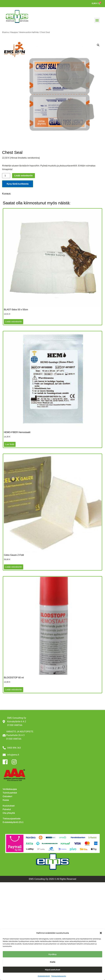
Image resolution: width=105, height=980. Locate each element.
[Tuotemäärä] (6, 176)
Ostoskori (7, 796)
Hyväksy (52, 954)
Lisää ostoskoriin (24, 176)
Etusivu (6, 32)
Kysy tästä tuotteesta (18, 184)
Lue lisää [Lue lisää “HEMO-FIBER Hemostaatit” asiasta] (10, 444)
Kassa (6, 800)
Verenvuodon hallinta (29, 32)
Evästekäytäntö (44, 976)
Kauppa (14, 32)
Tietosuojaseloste (12, 819)
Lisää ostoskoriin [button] (14, 322)
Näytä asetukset (53, 970)
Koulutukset (9, 806)
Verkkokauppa (10, 789)
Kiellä (53, 962)
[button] (101, 933)
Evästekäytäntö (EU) (13, 822)
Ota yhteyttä (9, 813)
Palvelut (7, 809)
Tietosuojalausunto (59, 976)
